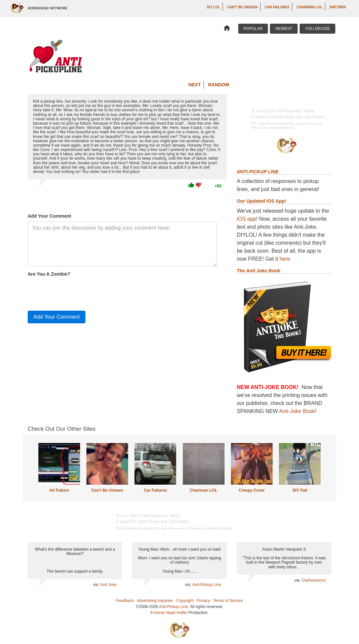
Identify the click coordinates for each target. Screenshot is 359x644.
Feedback (125, 601)
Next (195, 85)
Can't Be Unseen (242, 7)
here (285, 259)
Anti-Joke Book (297, 411)
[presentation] (78, 292)
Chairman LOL (309, 7)
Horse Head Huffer (170, 613)
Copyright (185, 601)
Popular (253, 29)
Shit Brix (338, 7)
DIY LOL (213, 7)
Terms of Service (228, 601)
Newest (284, 29)
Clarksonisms (314, 580)
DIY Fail (300, 490)
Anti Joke (108, 585)
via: (97, 585)
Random (219, 85)
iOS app (247, 219)
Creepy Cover (252, 490)
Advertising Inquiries (155, 601)
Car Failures (277, 7)
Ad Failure (59, 490)
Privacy (203, 601)
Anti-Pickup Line (207, 585)
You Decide (317, 29)
